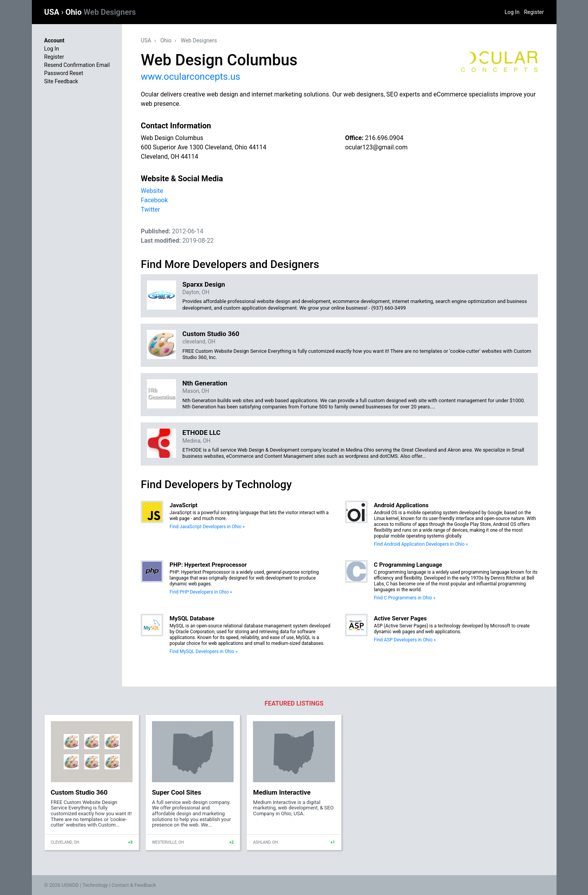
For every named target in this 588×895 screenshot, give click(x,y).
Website (152, 191)
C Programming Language (408, 565)
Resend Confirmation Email (77, 65)
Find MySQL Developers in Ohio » (203, 652)
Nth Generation (205, 383)
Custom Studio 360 (211, 334)
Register (534, 12)
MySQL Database (192, 618)
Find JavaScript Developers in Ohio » (207, 527)
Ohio (100, 12)
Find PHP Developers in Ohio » (201, 592)
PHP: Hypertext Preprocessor (208, 565)
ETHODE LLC (201, 433)
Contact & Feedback (134, 885)
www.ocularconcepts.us (190, 77)
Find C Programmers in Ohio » (405, 598)
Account (54, 40)
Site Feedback (61, 81)
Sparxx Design (204, 284)
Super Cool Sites (177, 792)
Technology (95, 885)
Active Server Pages (400, 618)
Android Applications (401, 505)
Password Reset (64, 73)
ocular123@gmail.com (376, 147)
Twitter (150, 209)
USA (53, 12)
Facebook (154, 200)
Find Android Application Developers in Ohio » (421, 544)
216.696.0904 (384, 138)
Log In (512, 12)
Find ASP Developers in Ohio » (405, 640)
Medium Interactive (282, 792)
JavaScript (183, 505)
